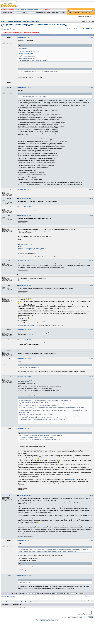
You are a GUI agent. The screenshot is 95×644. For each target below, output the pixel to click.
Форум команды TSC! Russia (31, 21)
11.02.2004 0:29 (25, 377)
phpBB (44, 619)
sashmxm (9, 26)
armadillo (34, 257)
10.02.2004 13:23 (25, 215)
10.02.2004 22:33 (25, 340)
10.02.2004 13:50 (25, 285)
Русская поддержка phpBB (42, 620)
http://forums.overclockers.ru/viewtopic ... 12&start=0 (32, 250)
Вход (17, 9)
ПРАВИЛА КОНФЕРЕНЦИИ (8, 9)
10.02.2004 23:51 (25, 359)
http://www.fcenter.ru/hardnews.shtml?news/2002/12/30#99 (34, 243)
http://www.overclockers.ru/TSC (32, 326)
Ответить (13, 29)
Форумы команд (17, 21)
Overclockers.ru (5, 1)
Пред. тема (85, 31)
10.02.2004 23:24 (25, 350)
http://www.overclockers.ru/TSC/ (27, 53)
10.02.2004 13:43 (25, 226)
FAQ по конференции (90, 1)
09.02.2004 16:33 (25, 190)
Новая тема (6, 29)
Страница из (80, 29)
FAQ (40, 9)
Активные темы (16, 19)
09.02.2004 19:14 (25, 198)
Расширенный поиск (85, 12)
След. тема (91, 31)
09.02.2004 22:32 (25, 207)
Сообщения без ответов (6, 19)
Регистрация (22, 9)
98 (92, 29)
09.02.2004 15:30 (25, 38)
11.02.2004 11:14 (25, 429)
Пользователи (30, 9)
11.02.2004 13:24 (25, 541)
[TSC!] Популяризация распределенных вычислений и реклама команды (35, 25)
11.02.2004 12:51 (25, 495)
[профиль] (91, 38)
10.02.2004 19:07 (25, 330)
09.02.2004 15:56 (25, 87)
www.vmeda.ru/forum (73, 483)
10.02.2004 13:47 (25, 261)
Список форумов (6, 21)
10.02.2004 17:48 (25, 296)
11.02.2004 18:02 (25, 575)
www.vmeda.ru (72, 480)
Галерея (36, 9)
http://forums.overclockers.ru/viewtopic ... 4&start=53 (32, 248)
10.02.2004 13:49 (25, 275)
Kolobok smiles (52, 620)
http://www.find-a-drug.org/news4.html (28, 380)
